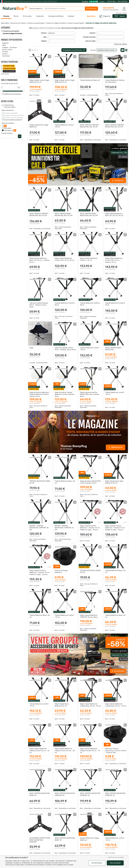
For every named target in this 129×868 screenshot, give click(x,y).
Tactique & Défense (56, 16)
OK (20, 136)
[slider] (2, 91)
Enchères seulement (11, 113)
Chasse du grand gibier (36, 23)
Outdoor (71, 16)
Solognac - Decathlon (10, 48)
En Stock (6, 74)
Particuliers (8, 128)
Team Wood (6, 56)
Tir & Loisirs (27, 16)
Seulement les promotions (12, 94)
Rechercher (91, 9)
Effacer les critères (121, 44)
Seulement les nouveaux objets (10, 106)
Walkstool (5, 43)
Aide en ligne (112, 1)
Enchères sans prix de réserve (14, 115)
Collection (40, 16)
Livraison (9, 71)
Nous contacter (123, 1)
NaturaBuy (5, 23)
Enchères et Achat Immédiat (13, 118)
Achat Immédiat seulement (13, 120)
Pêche (16, 16)
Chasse (6, 16)
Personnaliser (97, 863)
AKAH (4, 45)
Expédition (9, 66)
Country (5, 54)
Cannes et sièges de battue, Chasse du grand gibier (65, 23)
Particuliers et (10, 130)
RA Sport (5, 52)
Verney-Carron (7, 50)
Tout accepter (115, 863)
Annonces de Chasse (18, 23)
